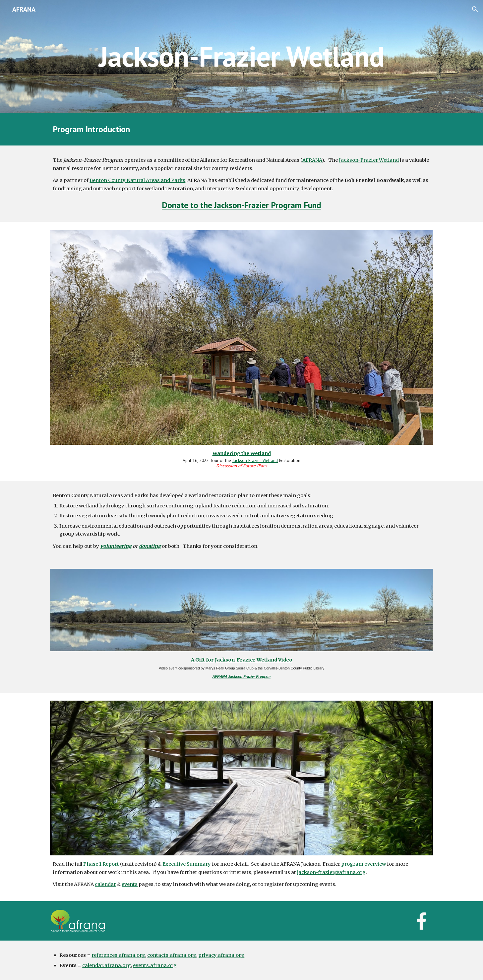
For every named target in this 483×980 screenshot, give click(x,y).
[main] (241, 56)
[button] (475, 9)
